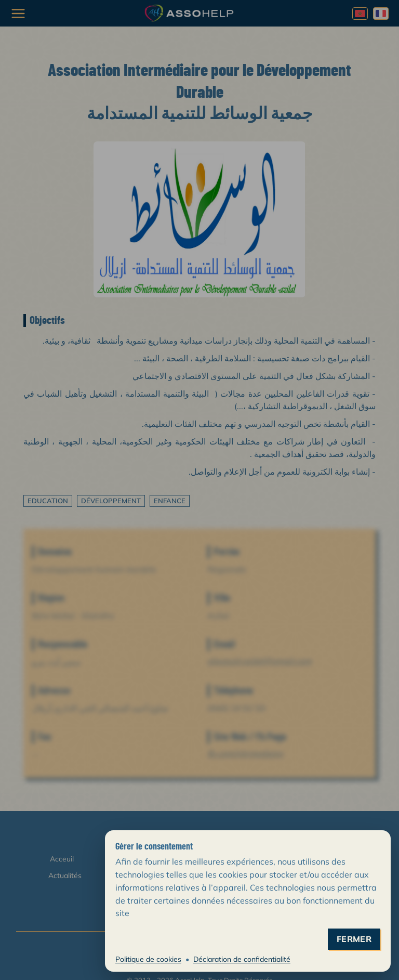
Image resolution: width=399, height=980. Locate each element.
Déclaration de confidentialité (242, 959)
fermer (354, 939)
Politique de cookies (148, 959)
